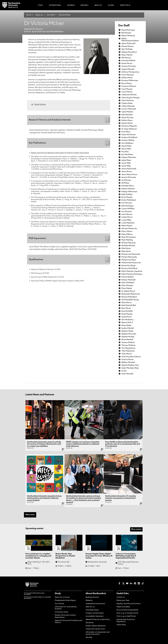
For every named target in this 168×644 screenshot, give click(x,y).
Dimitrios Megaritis (129, 126)
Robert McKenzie (128, 36)
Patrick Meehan (128, 277)
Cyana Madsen (127, 112)
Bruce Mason (127, 83)
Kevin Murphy (127, 197)
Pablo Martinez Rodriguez (132, 274)
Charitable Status (92, 610)
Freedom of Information (95, 613)
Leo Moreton (127, 212)
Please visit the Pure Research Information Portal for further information (60, 154)
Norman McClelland (129, 269)
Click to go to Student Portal (127, 613)
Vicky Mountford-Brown (131, 357)
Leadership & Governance (95, 604)
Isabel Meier (126, 160)
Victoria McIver (65, 15)
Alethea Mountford (129, 52)
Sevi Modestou (127, 320)
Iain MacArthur (127, 155)
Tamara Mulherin (128, 343)
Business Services (92, 597)
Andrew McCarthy (129, 66)
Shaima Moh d (127, 323)
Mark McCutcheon (129, 237)
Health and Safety (123, 607)
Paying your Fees (123, 600)
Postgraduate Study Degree (65, 600)
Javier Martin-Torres (129, 175)
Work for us (90, 607)
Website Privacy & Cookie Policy (98, 620)
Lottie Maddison (128, 223)
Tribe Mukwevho (128, 351)
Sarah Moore (127, 317)
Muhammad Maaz (129, 260)
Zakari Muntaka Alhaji (130, 368)
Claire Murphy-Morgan (131, 98)
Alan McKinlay (127, 49)
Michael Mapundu (129, 243)
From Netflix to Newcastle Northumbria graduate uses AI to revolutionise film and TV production (123, 444)
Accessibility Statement (95, 616)
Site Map (89, 638)
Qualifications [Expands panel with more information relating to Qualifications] (36, 261)
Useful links (123, 594)
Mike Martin (126, 249)
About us (39, 15)
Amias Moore (127, 63)
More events (136, 529)
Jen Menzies (126, 180)
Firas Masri (126, 132)
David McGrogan (128, 30)
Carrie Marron (127, 92)
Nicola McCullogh (128, 266)
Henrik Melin (126, 146)
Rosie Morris (126, 303)
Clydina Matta (127, 103)
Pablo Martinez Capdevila (132, 271)
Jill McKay (125, 183)
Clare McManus (128, 101)
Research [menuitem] (84, 5)
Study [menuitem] (40, 5)
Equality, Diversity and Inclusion (129, 604)
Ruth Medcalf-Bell (129, 305)
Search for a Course (62, 597)
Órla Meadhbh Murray (130, 300)
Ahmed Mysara (128, 46)
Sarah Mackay (127, 314)
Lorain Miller (126, 220)
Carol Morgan (127, 89)
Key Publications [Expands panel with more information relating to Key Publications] (38, 143)
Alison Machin (127, 55)
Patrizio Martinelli (128, 280)
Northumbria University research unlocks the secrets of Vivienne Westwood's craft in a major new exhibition (44, 444)
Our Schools (59, 604)
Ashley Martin (127, 78)
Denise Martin (127, 123)
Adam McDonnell (128, 44)
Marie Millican (127, 234)
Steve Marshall (127, 340)
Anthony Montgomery (130, 72)
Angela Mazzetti (128, 69)
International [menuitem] (55, 5)
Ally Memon (126, 58)
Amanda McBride (128, 61)
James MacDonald (129, 169)
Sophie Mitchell (128, 328)
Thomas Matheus (128, 345)
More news (30, 515)
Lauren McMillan (128, 209)
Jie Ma (124, 371)
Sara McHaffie (127, 311)
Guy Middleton (127, 143)
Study (58, 594)
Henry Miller (126, 149)
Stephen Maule (127, 331)
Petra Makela (127, 288)
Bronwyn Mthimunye (130, 81)
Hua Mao (125, 152)
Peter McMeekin (128, 283)
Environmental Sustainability (127, 610)
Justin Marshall (127, 374)
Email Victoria (40, 104)
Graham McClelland (129, 138)
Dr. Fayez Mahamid (129, 129)
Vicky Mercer (127, 354)
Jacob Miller (126, 163)
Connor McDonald (129, 109)
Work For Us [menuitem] (125, 5)
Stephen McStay (128, 337)
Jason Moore (127, 172)
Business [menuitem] (71, 5)
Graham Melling (128, 140)
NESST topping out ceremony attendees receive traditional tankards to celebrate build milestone (83, 444)
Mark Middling (127, 240)
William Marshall (128, 362)
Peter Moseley (127, 286)
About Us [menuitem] (98, 5)
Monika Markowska (129, 257)
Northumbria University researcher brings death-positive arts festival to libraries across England (44, 498)
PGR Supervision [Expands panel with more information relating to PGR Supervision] (38, 239)
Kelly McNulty (127, 194)
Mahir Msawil (127, 226)
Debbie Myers (127, 120)
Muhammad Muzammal (131, 263)
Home (29, 15)
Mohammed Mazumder (131, 254)
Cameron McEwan (129, 86)
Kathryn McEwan (128, 189)
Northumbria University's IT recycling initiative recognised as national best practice (121, 498)
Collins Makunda (128, 106)
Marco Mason (127, 231)
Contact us (121, 597)
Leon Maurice (127, 214)
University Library (62, 612)
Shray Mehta (126, 325)
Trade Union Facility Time (95, 629)
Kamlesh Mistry (128, 186)
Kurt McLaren (127, 203)
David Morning (127, 118)
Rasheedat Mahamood (131, 294)
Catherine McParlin (129, 95)
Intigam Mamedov (129, 157)
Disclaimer (90, 623)
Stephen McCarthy (129, 334)
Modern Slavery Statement (96, 626)
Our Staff (51, 15)
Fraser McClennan (129, 135)
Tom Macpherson (128, 348)
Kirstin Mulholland (129, 200)
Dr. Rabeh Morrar (128, 291)
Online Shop (121, 625)
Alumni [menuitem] (111, 5)
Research (89, 600)
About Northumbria (96, 594)
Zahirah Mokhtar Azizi (130, 365)
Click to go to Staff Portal (126, 616)
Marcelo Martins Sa (129, 229)
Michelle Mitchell (128, 246)
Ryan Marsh (126, 308)
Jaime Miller (126, 166)
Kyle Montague (127, 206)
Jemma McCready (129, 177)
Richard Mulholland (129, 297)
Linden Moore (127, 217)
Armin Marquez (128, 75)
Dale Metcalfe (127, 115)
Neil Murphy (126, 33)
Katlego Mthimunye (129, 192)
